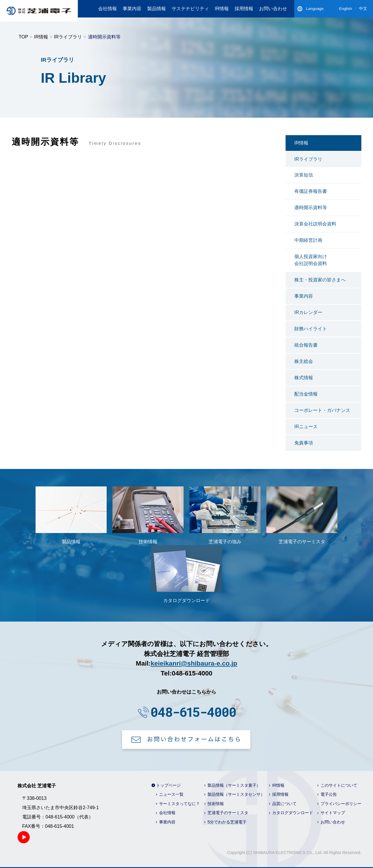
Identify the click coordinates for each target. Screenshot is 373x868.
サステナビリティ (190, 9)
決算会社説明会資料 (315, 224)
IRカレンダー (308, 312)
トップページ (168, 785)
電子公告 (329, 794)
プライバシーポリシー (341, 804)
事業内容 (132, 9)
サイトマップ (333, 813)
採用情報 (244, 9)
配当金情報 (306, 394)
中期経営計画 (308, 240)
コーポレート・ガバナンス (322, 410)
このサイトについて (339, 785)
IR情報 (222, 9)
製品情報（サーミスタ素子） (234, 785)
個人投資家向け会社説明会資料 (311, 260)
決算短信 (304, 175)
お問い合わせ (273, 9)
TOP (23, 37)
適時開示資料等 (311, 208)
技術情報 (216, 804)
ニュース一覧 (171, 794)
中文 (363, 9)
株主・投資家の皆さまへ (320, 280)
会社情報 (108, 9)
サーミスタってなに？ (180, 804)
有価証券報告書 (311, 191)
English (345, 9)
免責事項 (304, 443)
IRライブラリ (68, 37)
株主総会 (304, 361)
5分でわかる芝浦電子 (227, 822)
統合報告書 (306, 345)
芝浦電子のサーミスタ (228, 813)
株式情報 (304, 378)
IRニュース (306, 427)
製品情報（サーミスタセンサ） (236, 794)
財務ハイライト (311, 329)
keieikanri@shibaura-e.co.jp (194, 663)
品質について (284, 804)
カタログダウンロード (293, 813)
